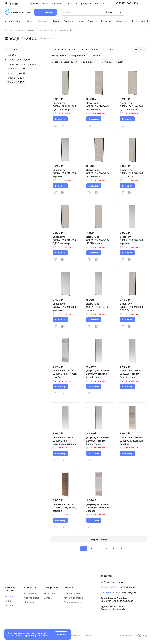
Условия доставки (73, 598)
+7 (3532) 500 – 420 (127, 3)
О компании (31, 593)
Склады (48, 598)
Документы (30, 602)
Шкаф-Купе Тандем (19, 59)
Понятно (61, 634)
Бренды (9, 605)
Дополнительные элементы (24, 64)
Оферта (88, 635)
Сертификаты (31, 598)
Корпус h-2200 (16, 69)
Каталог (9, 596)
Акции (8, 601)
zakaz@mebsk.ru (109, 587)
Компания (30, 588)
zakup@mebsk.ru (109, 592)
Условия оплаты (72, 593)
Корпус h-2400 (16, 73)
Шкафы (12, 55)
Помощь (69, 588)
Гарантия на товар (73, 602)
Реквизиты (50, 593)
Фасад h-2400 (16, 82)
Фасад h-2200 (16, 78)
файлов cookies (42, 636)
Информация (51, 588)
